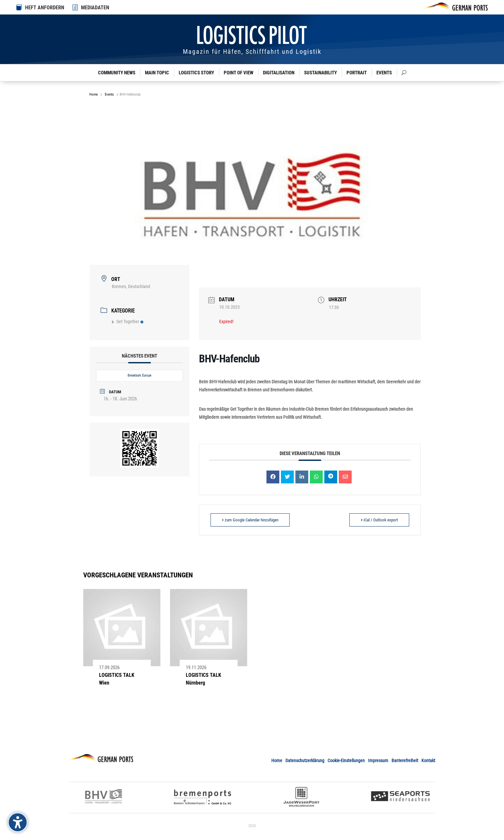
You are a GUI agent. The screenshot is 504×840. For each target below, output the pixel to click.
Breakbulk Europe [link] (139, 375)
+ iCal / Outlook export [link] (379, 520)
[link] (76, 7)
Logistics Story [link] (196, 73)
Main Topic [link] (157, 73)
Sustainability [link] (320, 73)
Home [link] (94, 94)
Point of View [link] (239, 73)
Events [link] (384, 73)
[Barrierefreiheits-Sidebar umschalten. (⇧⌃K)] (18, 822)
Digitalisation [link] (279, 73)
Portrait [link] (357, 73)
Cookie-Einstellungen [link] (346, 761)
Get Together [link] (128, 322)
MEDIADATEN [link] (95, 8)
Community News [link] (117, 73)
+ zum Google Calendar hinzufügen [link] (250, 520)
